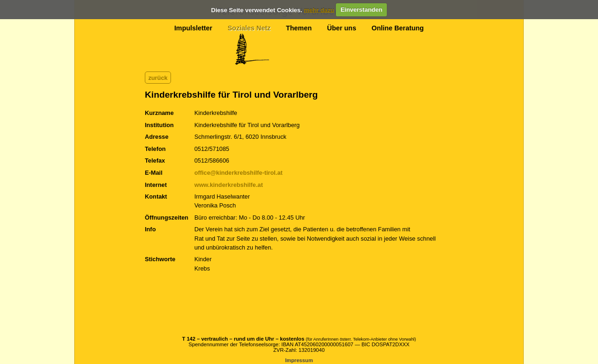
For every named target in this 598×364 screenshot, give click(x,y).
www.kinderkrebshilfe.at (229, 185)
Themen (299, 28)
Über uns (342, 28)
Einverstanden (362, 10)
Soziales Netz (249, 28)
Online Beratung (398, 28)
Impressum (299, 360)
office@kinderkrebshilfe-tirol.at (238, 173)
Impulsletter (193, 28)
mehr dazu (319, 10)
